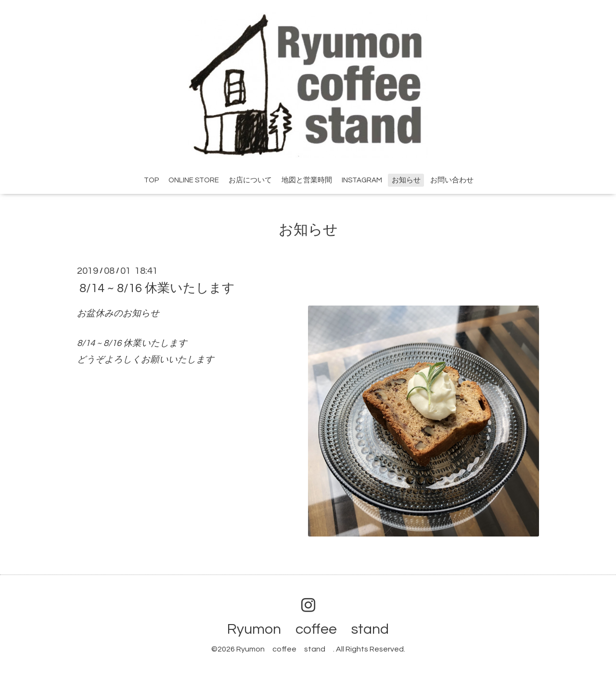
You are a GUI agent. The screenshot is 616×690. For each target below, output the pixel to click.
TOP (151, 180)
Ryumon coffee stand (315, 629)
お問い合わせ (452, 180)
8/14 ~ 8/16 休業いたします (157, 288)
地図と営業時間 (307, 180)
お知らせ (406, 180)
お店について (250, 180)
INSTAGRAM (362, 180)
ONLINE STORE (194, 180)
